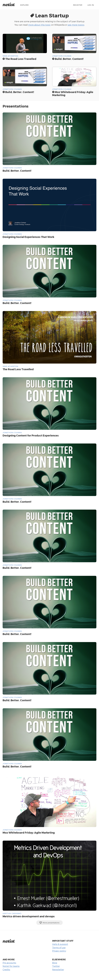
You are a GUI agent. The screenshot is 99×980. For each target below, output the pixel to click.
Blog (55, 963)
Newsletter (58, 969)
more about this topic (39, 25)
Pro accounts (9, 963)
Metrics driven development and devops (29, 916)
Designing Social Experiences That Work (28, 237)
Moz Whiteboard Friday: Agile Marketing (73, 94)
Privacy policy (59, 951)
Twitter (56, 966)
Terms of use (59, 948)
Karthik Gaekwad (12, 913)
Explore (24, 5)
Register (78, 5)
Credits (6, 969)
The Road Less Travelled (19, 59)
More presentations (49, 923)
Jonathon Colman (62, 56)
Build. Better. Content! (68, 59)
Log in (91, 5)
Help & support (60, 944)
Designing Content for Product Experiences (31, 435)
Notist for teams (11, 966)
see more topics (76, 25)
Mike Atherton (10, 56)
